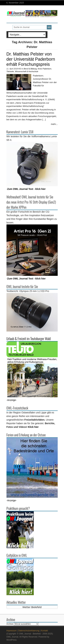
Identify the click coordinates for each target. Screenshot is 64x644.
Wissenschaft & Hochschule (27, 71)
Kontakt (44, 631)
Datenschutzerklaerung (29, 631)
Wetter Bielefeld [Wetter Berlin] (32, 607)
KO (20, 69)
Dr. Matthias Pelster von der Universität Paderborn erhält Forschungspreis (31, 59)
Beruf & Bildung (30, 69)
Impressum (12, 631)
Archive (10, 624)
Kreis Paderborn (45, 69)
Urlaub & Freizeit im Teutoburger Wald (29, 339)
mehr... (54, 124)
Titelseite (10, 71)
